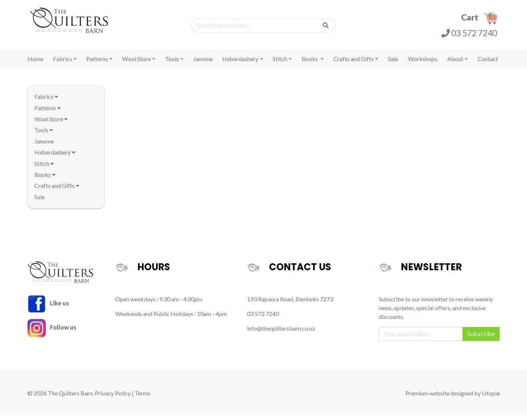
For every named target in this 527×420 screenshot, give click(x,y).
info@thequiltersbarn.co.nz (281, 333)
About (455, 64)
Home (35, 64)
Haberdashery (240, 64)
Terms (143, 398)
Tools (172, 64)
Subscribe (481, 339)
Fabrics (63, 64)
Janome (203, 64)
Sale (393, 64)
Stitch (280, 64)
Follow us (52, 332)
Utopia (491, 398)
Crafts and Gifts (354, 64)
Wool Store (137, 64)
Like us (48, 308)
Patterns (97, 64)
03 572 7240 (469, 35)
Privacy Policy (113, 398)
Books (310, 64)
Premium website (427, 398)
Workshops (423, 64)
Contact (488, 64)
